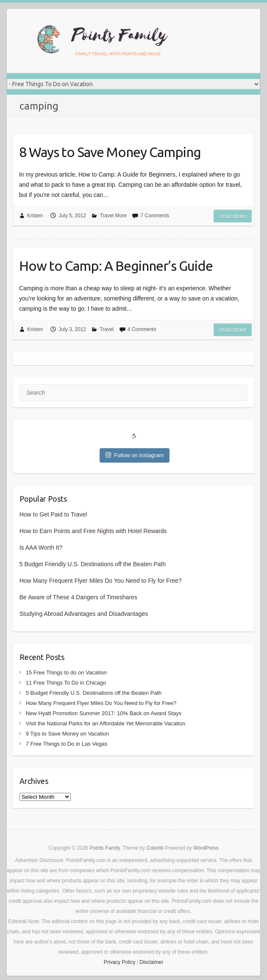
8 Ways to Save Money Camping (110, 152)
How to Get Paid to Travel (53, 514)
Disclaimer (151, 962)
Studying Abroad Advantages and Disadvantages (84, 614)
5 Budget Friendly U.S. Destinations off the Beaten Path (93, 564)
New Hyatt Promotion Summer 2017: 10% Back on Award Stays (104, 713)
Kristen (35, 216)
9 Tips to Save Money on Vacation (67, 734)
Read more (233, 216)
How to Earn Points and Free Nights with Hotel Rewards (93, 531)
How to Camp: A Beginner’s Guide (116, 266)
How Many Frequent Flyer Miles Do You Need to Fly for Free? (101, 581)
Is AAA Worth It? (41, 548)
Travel (107, 329)
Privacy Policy (120, 962)
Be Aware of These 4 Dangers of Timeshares (78, 597)
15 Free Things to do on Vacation (66, 673)
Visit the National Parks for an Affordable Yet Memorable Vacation (106, 723)
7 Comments (155, 216)
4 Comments (142, 329)
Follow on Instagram (135, 455)
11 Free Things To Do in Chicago (66, 683)
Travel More (113, 216)
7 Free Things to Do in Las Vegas (67, 744)
